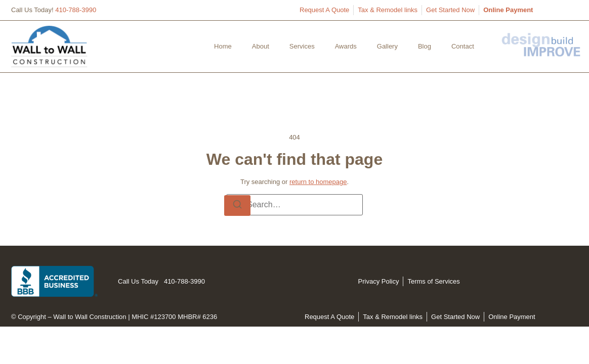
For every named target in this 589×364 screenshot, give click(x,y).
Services (302, 46)
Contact (463, 46)
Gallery (387, 46)
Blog (425, 46)
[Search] (237, 206)
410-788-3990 (76, 10)
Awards (346, 46)
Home (223, 46)
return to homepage (318, 182)
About (261, 46)
